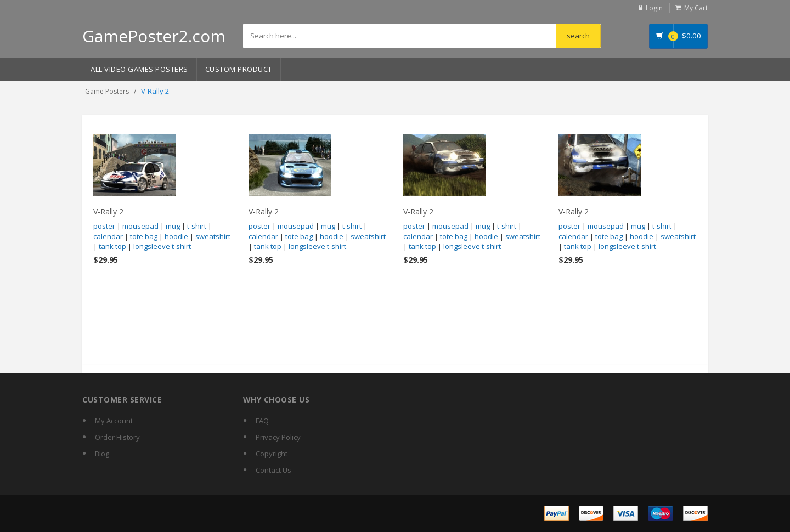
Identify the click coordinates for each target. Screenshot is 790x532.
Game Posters (107, 91)
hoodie (176, 236)
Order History (117, 437)
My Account (114, 421)
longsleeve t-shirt (162, 246)
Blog (102, 454)
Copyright (272, 454)
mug (173, 226)
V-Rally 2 (108, 211)
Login (654, 8)
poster (104, 226)
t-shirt (197, 226)
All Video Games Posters (139, 69)
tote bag (144, 236)
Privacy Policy (278, 437)
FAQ (262, 421)
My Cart (696, 8)
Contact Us (273, 470)
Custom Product (239, 69)
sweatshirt (213, 236)
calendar (108, 236)
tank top (112, 246)
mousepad (140, 226)
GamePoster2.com (154, 36)
